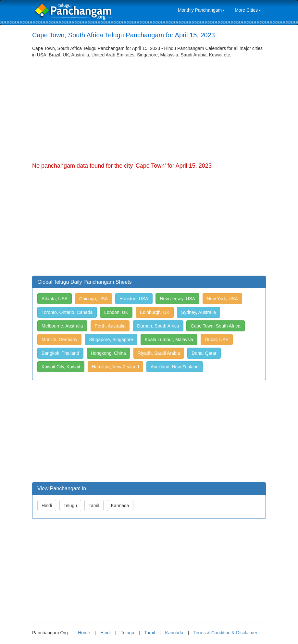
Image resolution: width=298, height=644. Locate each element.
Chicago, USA (93, 299)
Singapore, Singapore (111, 340)
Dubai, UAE (217, 340)
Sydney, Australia (199, 312)
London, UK (116, 312)
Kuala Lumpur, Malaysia (169, 340)
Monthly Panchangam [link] (201, 10)
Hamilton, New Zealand (116, 367)
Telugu (70, 506)
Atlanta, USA (55, 299)
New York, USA (222, 299)
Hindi (47, 506)
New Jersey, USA (177, 299)
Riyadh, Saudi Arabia (159, 353)
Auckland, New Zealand (175, 367)
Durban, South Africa (158, 326)
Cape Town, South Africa (215, 326)
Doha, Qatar (204, 353)
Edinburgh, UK (155, 312)
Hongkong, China (108, 353)
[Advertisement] (149, 107)
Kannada (120, 506)
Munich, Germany (59, 340)
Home (84, 633)
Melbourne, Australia (62, 326)
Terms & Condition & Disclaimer (225, 633)
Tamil (94, 506)
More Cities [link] (248, 10)
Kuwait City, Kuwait (61, 367)
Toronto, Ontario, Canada (67, 312)
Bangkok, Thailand (60, 353)
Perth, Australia (110, 326)
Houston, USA (134, 299)
